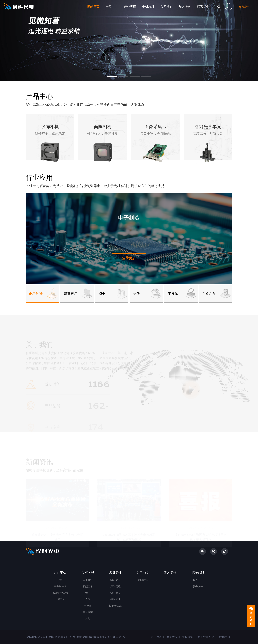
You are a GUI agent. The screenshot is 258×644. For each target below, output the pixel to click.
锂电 (88, 593)
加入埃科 (185, 7)
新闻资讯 (143, 580)
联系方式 (198, 580)
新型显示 (88, 586)
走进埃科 (148, 7)
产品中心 (112, 7)
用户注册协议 (206, 637)
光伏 (88, 599)
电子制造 (88, 580)
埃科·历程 (115, 586)
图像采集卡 (60, 586)
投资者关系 (115, 606)
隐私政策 (188, 637)
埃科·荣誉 (115, 593)
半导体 (88, 606)
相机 (60, 580)
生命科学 (88, 612)
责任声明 (156, 637)
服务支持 (198, 586)
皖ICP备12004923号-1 (113, 637)
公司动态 (167, 7)
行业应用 (130, 7)
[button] (112, 76)
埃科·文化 (115, 599)
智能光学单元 (60, 593)
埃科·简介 (115, 580)
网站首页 (93, 7)
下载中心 (60, 599)
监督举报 (172, 637)
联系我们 (203, 7)
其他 (88, 619)
